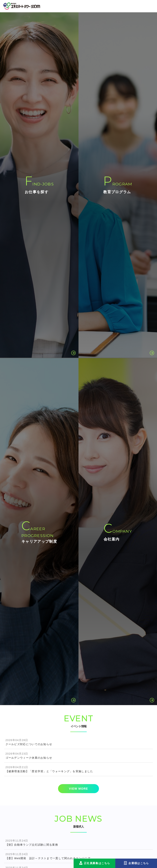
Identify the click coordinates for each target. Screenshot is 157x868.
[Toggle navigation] (151, 6)
